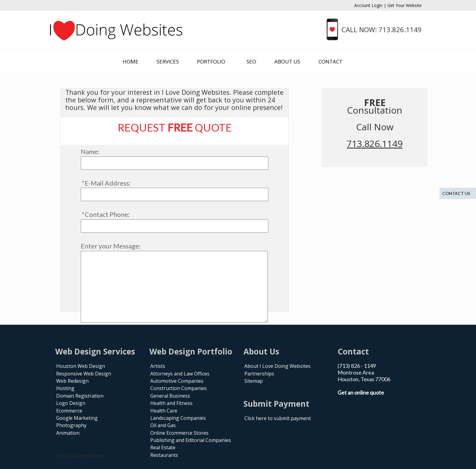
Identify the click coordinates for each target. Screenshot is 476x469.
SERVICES (168, 62)
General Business (170, 396)
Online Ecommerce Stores (179, 433)
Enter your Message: (111, 246)
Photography (71, 425)
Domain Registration (80, 396)
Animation (68, 433)
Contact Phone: (105, 214)
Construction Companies (178, 388)
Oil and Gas (163, 425)
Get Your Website (405, 5)
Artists (158, 366)
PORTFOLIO (211, 62)
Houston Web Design (81, 366)
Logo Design (71, 403)
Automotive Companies (177, 381)
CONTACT (330, 62)
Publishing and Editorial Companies (191, 440)
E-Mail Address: (106, 183)
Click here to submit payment (278, 418)
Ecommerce (69, 411)
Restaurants (164, 455)
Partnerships (259, 374)
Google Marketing (77, 418)
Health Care (164, 411)
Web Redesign (72, 381)
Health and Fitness (171, 403)
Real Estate (163, 447)
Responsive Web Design (84, 374)
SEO (251, 62)
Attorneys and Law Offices (180, 374)
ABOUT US (287, 62)
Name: (90, 152)
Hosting (65, 388)
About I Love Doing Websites (277, 366)
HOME (131, 62)
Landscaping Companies (178, 418)
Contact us (456, 193)
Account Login (369, 5)
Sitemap (254, 381)
